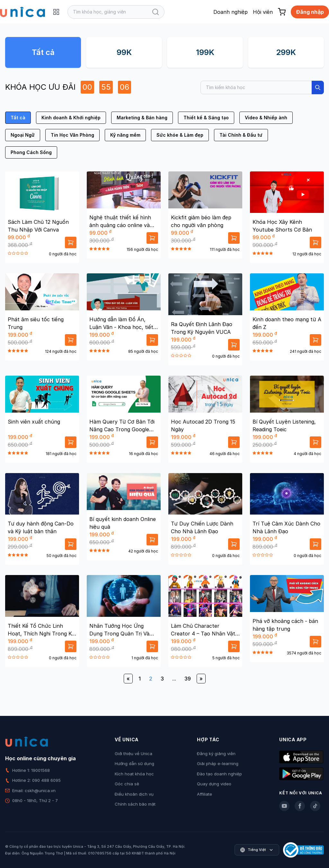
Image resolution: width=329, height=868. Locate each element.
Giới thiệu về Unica (133, 754)
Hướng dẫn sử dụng (134, 763)
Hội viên (263, 12)
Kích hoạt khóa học (134, 774)
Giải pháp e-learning (218, 763)
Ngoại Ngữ (23, 135)
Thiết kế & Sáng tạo (206, 118)
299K (286, 52)
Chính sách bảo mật (135, 804)
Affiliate (205, 794)
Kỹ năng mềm (125, 135)
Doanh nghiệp (231, 12)
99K (124, 52)
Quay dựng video (214, 784)
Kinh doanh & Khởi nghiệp (71, 118)
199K (205, 52)
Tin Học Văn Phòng (72, 135)
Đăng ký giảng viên (216, 754)
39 (188, 679)
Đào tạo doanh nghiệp (219, 774)
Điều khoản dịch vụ (134, 794)
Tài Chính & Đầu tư (241, 135)
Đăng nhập (310, 12)
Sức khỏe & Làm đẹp (180, 135)
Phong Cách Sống (31, 152)
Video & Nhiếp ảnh (266, 118)
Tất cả (43, 52)
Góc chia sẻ (127, 784)
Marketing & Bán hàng (142, 118)
